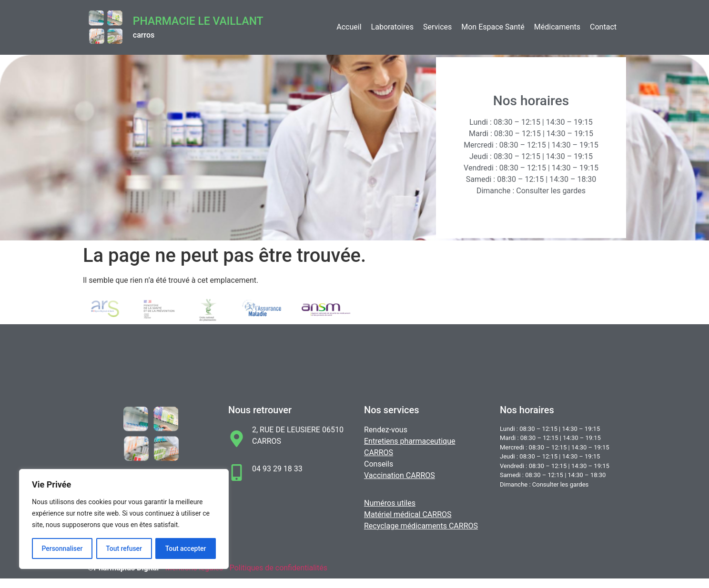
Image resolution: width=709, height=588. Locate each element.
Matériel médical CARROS (408, 514)
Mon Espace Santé (493, 27)
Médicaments (557, 27)
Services (437, 27)
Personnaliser (62, 548)
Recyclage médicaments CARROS (421, 526)
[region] (124, 519)
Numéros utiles (390, 503)
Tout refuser (124, 548)
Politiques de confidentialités (279, 568)
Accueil (349, 27)
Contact (603, 27)
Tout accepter (186, 548)
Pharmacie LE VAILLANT (198, 21)
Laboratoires (392, 27)
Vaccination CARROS (400, 475)
